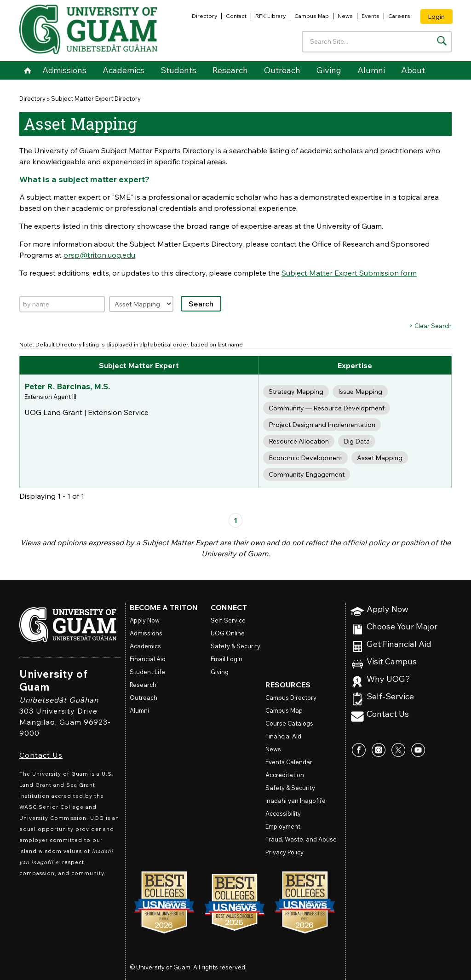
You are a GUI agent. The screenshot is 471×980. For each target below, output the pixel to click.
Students (178, 70)
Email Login (227, 659)
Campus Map (312, 16)
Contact (236, 16)
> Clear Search (430, 326)
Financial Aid (148, 659)
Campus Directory (291, 698)
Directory (204, 16)
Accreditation (285, 775)
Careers (399, 16)
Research (230, 70)
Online (228, 633)
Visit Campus (392, 662)
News (345, 16)
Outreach (282, 70)
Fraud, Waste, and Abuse (301, 839)
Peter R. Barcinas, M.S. (67, 386)
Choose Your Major (402, 627)
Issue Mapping (360, 392)
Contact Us (41, 755)
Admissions (64, 70)
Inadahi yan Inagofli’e (296, 801)
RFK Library (270, 16)
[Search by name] (62, 304)
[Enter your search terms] (377, 42)
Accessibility (283, 813)
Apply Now (388, 609)
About (413, 70)
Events (370, 16)
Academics (123, 70)
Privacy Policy (284, 852)
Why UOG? (388, 679)
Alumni (371, 70)
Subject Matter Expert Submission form (349, 273)
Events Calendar (289, 762)
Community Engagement (307, 474)
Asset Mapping (380, 458)
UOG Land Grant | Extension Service (86, 412)
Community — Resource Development (327, 408)
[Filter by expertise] (141, 304)
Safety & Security (235, 646)
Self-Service (390, 697)
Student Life (147, 672)
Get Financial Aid (399, 644)
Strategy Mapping (296, 392)
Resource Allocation (299, 441)
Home (27, 70)
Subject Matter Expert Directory (96, 98)
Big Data (357, 441)
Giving (329, 70)
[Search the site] (442, 41)
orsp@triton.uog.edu (99, 255)
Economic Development (305, 458)
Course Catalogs (289, 723)
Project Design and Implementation (322, 425)
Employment (283, 826)
